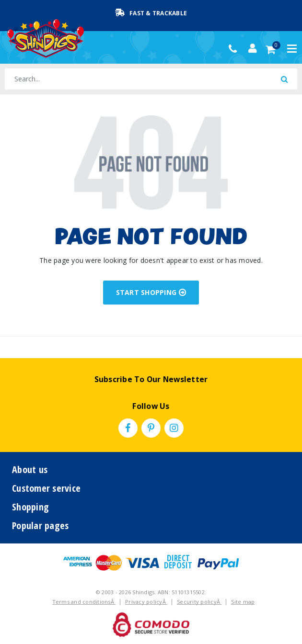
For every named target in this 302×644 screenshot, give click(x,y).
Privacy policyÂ (146, 602)
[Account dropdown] (253, 48)
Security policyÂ (199, 602)
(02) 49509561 (235, 49)
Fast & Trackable (151, 13)
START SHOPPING (151, 292)
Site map (243, 602)
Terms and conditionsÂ (84, 602)
